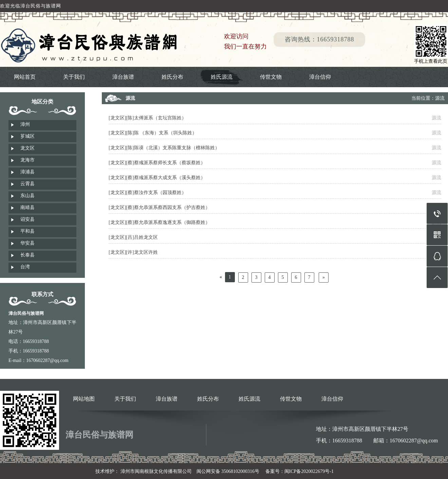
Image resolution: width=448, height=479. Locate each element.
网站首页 (25, 77)
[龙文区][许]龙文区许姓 (133, 252)
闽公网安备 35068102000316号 (228, 471)
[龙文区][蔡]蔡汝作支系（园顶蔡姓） (147, 193)
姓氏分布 (172, 77)
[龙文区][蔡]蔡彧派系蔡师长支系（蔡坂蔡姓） (157, 163)
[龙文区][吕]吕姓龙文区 (133, 237)
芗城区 (27, 136)
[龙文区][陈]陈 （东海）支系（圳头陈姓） (153, 133)
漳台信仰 (320, 77)
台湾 (25, 267)
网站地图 (84, 399)
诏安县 (27, 219)
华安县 (27, 243)
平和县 (27, 231)
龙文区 (27, 148)
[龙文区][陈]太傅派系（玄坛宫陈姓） (147, 118)
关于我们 (74, 77)
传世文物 (271, 77)
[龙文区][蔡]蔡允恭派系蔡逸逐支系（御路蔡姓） (159, 222)
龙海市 (27, 160)
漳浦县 (27, 172)
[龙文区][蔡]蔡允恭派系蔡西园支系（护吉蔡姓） (159, 207)
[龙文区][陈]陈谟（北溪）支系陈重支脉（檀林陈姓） (164, 148)
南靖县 (27, 207)
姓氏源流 (222, 77)
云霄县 (27, 184)
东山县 (27, 196)
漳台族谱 (123, 77)
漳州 (25, 124)
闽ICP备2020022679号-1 (309, 471)
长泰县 (27, 255)
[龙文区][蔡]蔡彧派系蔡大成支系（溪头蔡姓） (157, 178)
